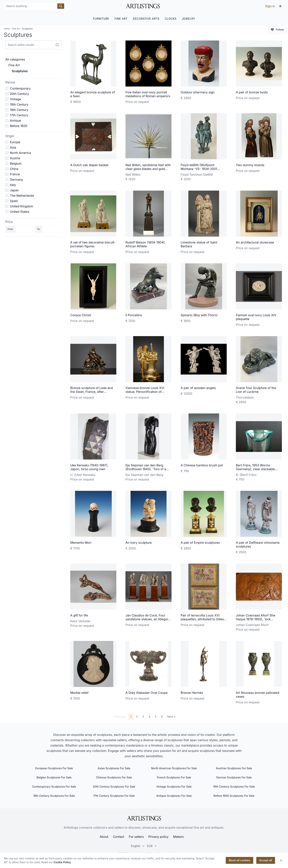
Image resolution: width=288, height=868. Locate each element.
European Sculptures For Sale (54, 768)
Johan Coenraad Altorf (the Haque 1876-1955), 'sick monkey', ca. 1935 (256, 619)
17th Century (19, 115)
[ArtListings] (144, 818)
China (14, 169)
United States (20, 212)
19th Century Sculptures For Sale (234, 787)
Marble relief (79, 693)
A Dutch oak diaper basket (89, 165)
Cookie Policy (62, 862)
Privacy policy (158, 837)
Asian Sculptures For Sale (114, 768)
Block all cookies (239, 860)
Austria (15, 158)
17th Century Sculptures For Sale (114, 796)
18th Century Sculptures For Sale (54, 796)
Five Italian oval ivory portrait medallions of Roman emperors (148, 94)
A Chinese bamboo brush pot (202, 465)
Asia (13, 147)
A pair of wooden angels (198, 388)
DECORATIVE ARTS (146, 19)
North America (20, 153)
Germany (17, 180)
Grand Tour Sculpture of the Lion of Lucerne (256, 390)
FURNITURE (101, 19)
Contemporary (20, 88)
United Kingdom (21, 206)
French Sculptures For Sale (174, 777)
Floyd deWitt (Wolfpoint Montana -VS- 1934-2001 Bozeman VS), (199, 169)
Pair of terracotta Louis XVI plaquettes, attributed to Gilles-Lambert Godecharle (203, 619)
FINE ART (121, 19)
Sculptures (20, 71)
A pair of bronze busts (252, 92)
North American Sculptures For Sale (174, 768)
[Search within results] (57, 45)
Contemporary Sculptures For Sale (54, 787)
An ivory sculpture (139, 543)
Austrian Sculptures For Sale (234, 768)
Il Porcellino (134, 315)
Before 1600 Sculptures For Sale (234, 796)
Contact (119, 837)
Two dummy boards (250, 165)
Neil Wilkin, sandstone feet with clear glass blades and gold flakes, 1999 (148, 169)
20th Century (19, 94)
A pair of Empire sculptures (200, 543)
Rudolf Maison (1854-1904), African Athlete (145, 244)
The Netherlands (22, 196)
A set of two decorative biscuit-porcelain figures (93, 244)
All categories (15, 59)
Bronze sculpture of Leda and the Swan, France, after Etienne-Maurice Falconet (92, 392)
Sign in (270, 6)
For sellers (136, 837)
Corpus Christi (81, 315)
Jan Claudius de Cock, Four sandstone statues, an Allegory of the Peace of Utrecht (148, 619)
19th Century (19, 104)
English (138, 846)
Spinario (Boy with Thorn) (199, 315)
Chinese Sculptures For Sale (114, 777)
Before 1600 (19, 126)
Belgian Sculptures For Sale (54, 777)
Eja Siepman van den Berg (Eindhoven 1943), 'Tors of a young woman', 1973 (146, 469)
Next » (171, 717)
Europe (15, 142)
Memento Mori (81, 543)
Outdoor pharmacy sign (198, 92)
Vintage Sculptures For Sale (174, 787)
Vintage (15, 99)
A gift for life (79, 615)
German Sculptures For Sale (234, 777)
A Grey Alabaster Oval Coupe (146, 693)
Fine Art (16, 29)
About (104, 837)
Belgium (16, 163)
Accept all (266, 860)
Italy (13, 185)
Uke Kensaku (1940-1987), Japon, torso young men (89, 467)
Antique (15, 121)
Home (7, 29)
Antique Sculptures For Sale (174, 796)
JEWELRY (188, 19)
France (15, 174)
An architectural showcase (255, 242)
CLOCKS (171, 19)
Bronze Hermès (192, 693)
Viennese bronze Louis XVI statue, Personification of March (145, 392)
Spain (14, 201)
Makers (178, 837)
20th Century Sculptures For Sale (114, 787)
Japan (14, 190)
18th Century (19, 110)
